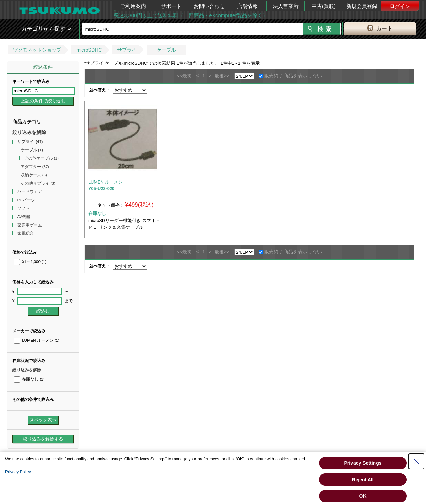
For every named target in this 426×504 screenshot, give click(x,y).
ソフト (24, 208)
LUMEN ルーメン (37, 340)
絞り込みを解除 (29, 132)
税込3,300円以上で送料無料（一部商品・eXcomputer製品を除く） (191, 15)
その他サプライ (38, 183)
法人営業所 (286, 6)
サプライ (127, 50)
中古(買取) (324, 6)
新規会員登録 (362, 6)
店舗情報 (247, 6)
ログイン (400, 6)
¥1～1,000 (30, 262)
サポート (171, 6)
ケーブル (166, 50)
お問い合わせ (209, 6)
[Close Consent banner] (416, 461)
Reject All (363, 480)
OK (363, 496)
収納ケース (34, 175)
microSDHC (89, 50)
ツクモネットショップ (37, 50)
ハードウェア (30, 191)
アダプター (35, 167)
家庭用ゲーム (30, 225)
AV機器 (24, 217)
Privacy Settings (363, 463)
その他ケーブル (41, 158)
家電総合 (26, 233)
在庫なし (29, 379)
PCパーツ (27, 200)
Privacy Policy (18, 472)
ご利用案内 (133, 6)
